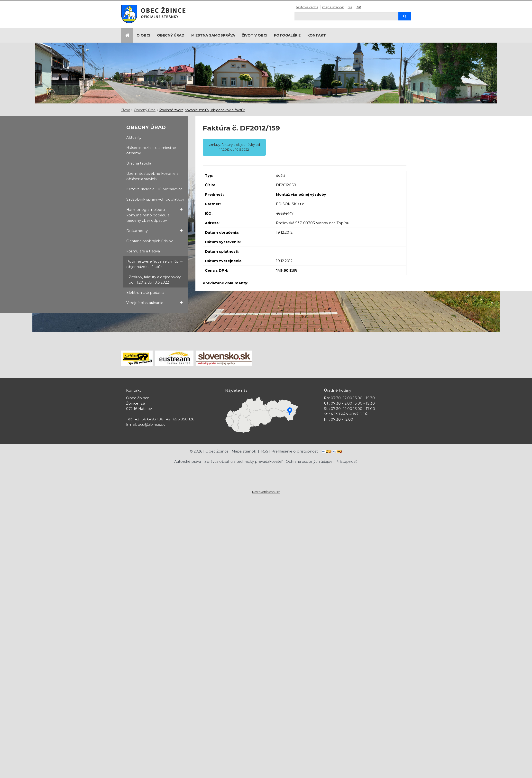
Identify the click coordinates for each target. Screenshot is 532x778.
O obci (143, 35)
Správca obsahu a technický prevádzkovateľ (243, 462)
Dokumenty (155, 231)
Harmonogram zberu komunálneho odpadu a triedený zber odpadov (155, 215)
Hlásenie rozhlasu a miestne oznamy (151, 150)
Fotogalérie (287, 35)
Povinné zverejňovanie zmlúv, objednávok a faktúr (202, 110)
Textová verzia (307, 7)
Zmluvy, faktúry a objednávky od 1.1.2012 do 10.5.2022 (155, 280)
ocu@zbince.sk (151, 425)
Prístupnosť (346, 462)
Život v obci (255, 35)
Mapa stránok (333, 7)
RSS (350, 7)
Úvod (126, 110)
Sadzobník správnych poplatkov (155, 199)
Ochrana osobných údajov (150, 241)
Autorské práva (188, 462)
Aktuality (134, 138)
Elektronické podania (145, 293)
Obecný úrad (171, 35)
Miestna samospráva (213, 35)
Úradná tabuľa (139, 163)
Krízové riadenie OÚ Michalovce (154, 189)
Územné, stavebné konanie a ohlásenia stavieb (152, 176)
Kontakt (317, 35)
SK (359, 7)
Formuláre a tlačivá (143, 251)
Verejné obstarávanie (155, 303)
